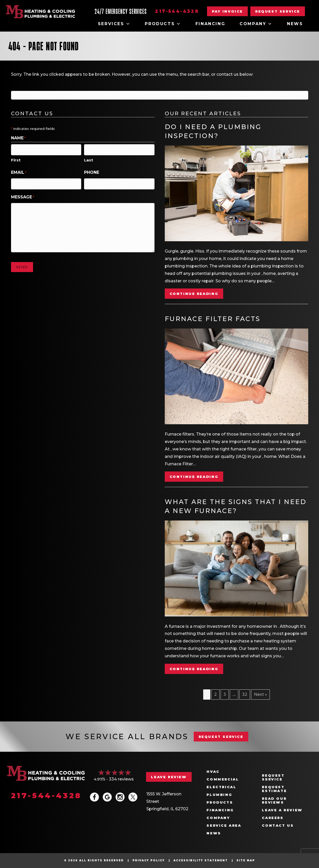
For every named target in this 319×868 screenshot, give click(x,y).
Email (19, 172)
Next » (260, 694)
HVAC (213, 772)
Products (163, 24)
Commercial (223, 779)
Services (114, 24)
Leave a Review (282, 810)
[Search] (160, 95)
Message (23, 195)
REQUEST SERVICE (221, 737)
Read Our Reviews (274, 801)
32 (245, 694)
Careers (273, 818)
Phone (92, 171)
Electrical (221, 787)
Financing (210, 24)
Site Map (246, 860)
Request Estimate (274, 789)
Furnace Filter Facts (213, 319)
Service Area (224, 826)
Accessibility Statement (201, 860)
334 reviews (121, 779)
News (295, 24)
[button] (278, 11)
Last (89, 159)
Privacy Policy (149, 860)
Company (256, 24)
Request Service (273, 777)
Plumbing (219, 795)
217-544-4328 (177, 11)
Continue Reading (194, 294)
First (16, 159)
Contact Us (278, 826)
